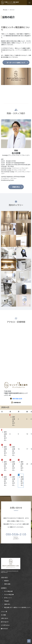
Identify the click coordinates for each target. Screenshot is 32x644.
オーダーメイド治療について (16, 63)
